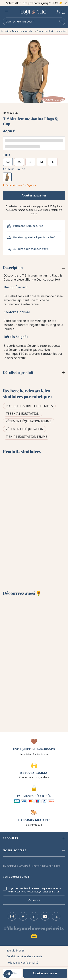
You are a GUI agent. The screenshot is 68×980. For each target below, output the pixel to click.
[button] (8, 974)
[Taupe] (7, 177)
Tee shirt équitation (23, 414)
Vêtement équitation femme (29, 421)
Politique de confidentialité (22, 963)
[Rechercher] (34, 21)
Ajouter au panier (34, 195)
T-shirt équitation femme (26, 437)
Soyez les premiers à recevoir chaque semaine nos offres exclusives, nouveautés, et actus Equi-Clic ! (35, 890)
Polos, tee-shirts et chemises (29, 406)
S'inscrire (34, 900)
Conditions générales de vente (24, 956)
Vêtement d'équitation (25, 429)
